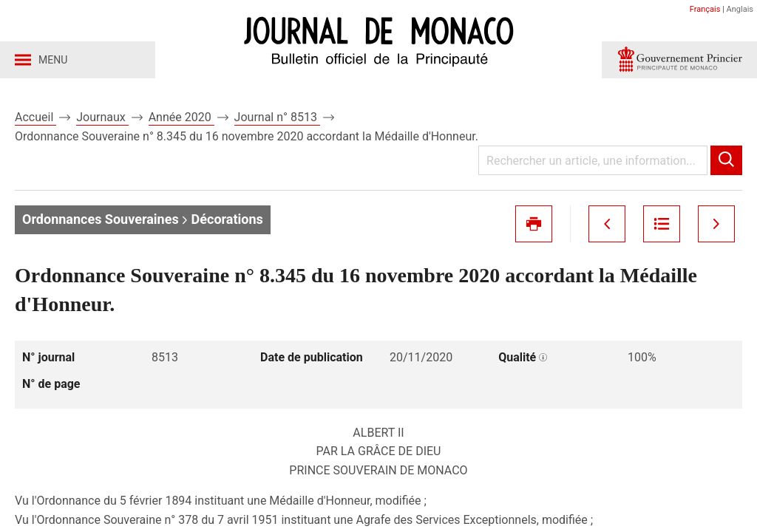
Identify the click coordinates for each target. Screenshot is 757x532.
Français (705, 9)
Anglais (740, 9)
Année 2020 (181, 117)
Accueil (35, 117)
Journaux (102, 117)
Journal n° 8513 (277, 117)
